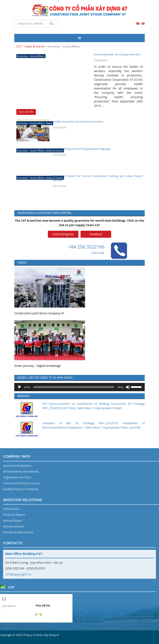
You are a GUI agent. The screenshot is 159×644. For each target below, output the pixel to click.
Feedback (96, 234)
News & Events (55, 151)
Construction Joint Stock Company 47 (39, 313)
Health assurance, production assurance (78, 121)
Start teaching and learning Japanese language (82, 149)
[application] (79, 387)
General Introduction (17, 466)
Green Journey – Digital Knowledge (38, 366)
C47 (79, 10)
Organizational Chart (17, 477)
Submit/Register (63, 234)
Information (11, 509)
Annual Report (13, 521)
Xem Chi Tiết (26, 112)
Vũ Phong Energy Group (144, 639)
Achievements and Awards (21, 471)
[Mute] (128, 387)
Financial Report (14, 515)
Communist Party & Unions (21, 483)
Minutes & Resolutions (18, 532)
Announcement (14, 526)
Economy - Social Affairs (31, 56)
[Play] (20, 387)
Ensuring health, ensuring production (117, 54)
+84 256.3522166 (86, 247)
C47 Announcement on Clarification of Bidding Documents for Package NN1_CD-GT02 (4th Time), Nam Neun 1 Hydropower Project (93, 406)
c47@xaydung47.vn (18, 574)
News (49, 123)
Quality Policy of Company (21, 489)
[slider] (74, 387)
